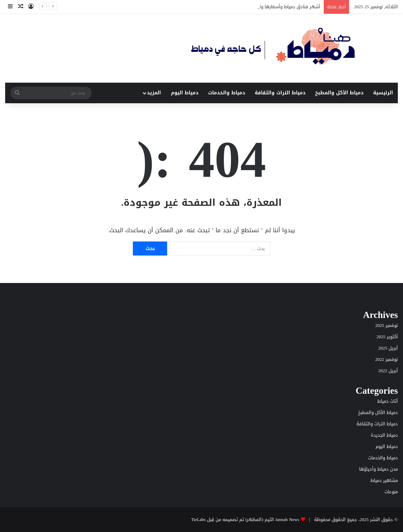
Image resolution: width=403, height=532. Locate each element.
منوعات (391, 492)
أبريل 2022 (388, 371)
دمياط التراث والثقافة (280, 93)
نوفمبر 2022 (387, 359)
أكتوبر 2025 (387, 337)
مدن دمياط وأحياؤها (378, 469)
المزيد (154, 93)
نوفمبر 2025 (387, 325)
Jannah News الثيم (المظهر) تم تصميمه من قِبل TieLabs (245, 519)
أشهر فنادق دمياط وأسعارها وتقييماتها (281, 7)
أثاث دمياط (388, 401)
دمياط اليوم (185, 93)
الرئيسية (383, 93)
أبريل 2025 (388, 348)
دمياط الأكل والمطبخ (339, 93)
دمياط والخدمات (227, 93)
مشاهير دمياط (384, 480)
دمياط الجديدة (384, 435)
